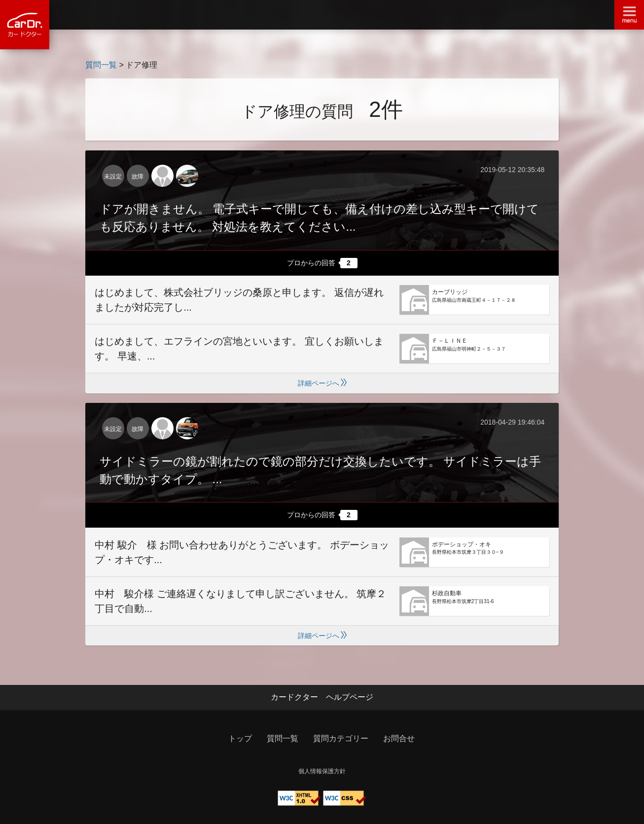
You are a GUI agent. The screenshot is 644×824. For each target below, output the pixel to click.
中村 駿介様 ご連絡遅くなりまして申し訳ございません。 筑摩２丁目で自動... (240, 601)
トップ (240, 738)
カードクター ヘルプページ (322, 697)
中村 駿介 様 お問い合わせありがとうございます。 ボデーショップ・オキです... (242, 552)
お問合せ (399, 738)
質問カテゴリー (341, 738)
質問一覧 (101, 65)
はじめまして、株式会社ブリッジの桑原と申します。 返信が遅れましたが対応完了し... (239, 300)
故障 (138, 177)
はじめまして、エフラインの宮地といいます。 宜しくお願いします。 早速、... (239, 349)
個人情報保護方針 (322, 771)
